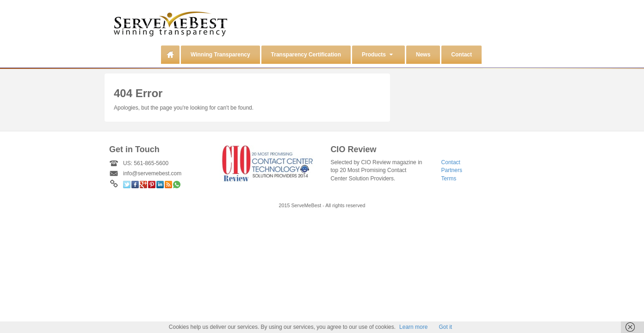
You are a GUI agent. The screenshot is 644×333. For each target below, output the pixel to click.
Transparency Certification (306, 55)
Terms (449, 179)
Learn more (413, 327)
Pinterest (152, 185)
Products (377, 55)
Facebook (135, 185)
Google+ (143, 185)
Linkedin (160, 185)
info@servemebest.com (152, 173)
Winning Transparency (220, 55)
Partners (452, 170)
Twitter (127, 185)
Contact (461, 55)
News (423, 55)
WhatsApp (177, 185)
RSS (168, 185)
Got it (445, 327)
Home (170, 55)
